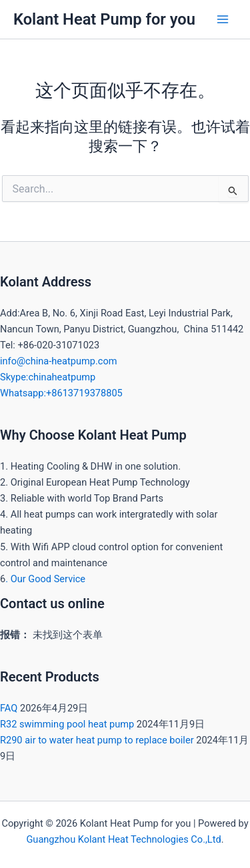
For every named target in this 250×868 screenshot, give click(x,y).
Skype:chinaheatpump (48, 377)
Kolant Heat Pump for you (104, 19)
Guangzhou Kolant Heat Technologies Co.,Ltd (123, 839)
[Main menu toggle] (223, 19)
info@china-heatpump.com (59, 361)
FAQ (9, 708)
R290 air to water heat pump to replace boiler (97, 740)
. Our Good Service (45, 579)
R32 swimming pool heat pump (67, 724)
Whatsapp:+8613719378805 (61, 393)
